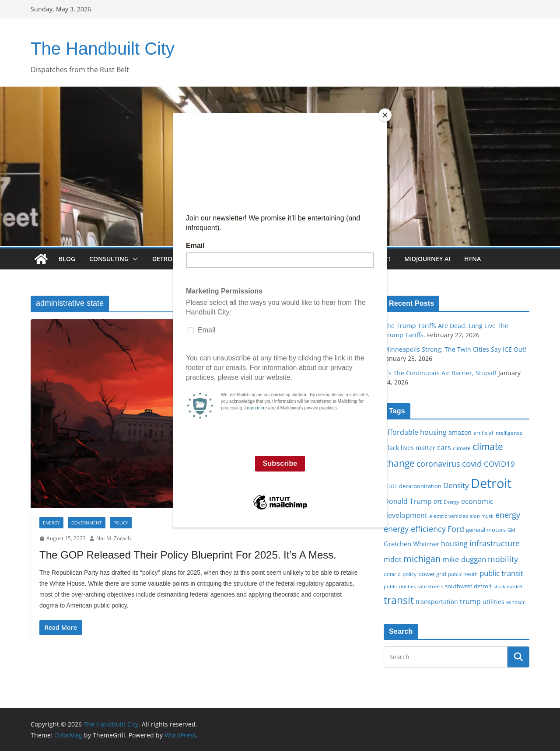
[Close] (385, 115)
